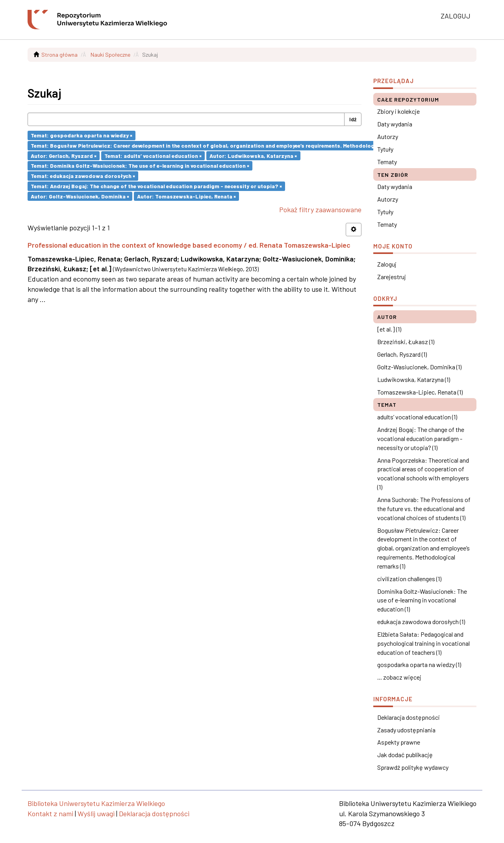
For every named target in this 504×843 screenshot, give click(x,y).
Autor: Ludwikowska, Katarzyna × (253, 155)
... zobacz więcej (399, 677)
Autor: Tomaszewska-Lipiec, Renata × (186, 196)
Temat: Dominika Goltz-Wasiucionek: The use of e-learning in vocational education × (140, 166)
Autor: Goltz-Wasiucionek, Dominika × (80, 196)
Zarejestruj (392, 277)
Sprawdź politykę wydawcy (413, 767)
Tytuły (385, 149)
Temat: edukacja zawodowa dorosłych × (83, 176)
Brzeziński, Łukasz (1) (406, 342)
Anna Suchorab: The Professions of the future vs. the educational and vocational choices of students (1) (424, 509)
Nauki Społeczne (110, 55)
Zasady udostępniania (406, 730)
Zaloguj (387, 264)
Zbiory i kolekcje (398, 111)
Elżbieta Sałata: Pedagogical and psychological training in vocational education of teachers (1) (423, 643)
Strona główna (59, 55)
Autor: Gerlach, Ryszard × (64, 155)
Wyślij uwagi (96, 813)
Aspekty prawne (399, 742)
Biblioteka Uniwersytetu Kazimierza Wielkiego (96, 803)
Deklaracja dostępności (409, 717)
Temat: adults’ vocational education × (153, 155)
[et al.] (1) (389, 329)
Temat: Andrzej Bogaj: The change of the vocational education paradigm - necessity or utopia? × (156, 186)
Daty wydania (395, 124)
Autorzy (388, 136)
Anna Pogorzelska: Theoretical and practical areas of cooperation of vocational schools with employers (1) (423, 474)
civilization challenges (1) (409, 579)
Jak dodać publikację (405, 755)
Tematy (387, 162)
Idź (353, 119)
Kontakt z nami (50, 813)
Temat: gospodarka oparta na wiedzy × (82, 135)
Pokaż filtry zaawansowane (320, 209)
